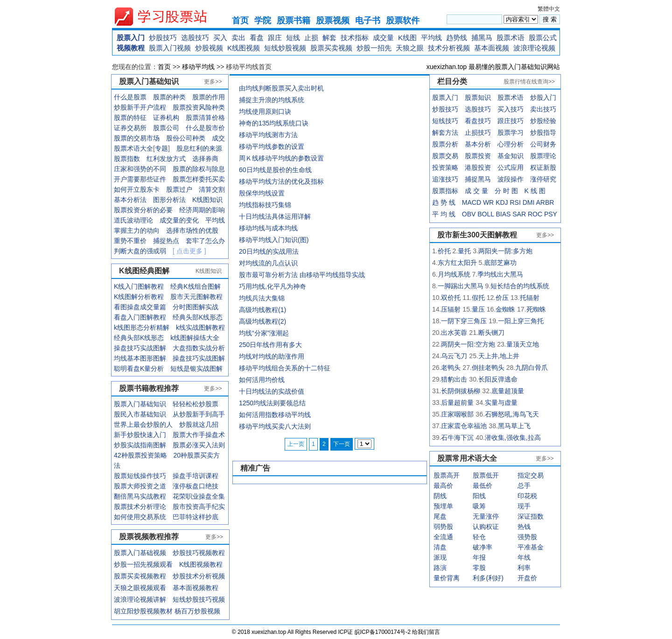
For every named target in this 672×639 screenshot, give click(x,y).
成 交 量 (476, 191)
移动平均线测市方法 (268, 135)
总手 (524, 486)
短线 (293, 38)
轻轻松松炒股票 (196, 404)
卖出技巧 (543, 109)
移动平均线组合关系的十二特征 (285, 368)
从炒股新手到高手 (199, 414)
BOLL (486, 214)
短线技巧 (445, 121)
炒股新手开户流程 (140, 107)
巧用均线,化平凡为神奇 (273, 286)
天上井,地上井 (499, 356)
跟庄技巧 (511, 121)
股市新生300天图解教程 (477, 235)
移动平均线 (198, 67)
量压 (478, 309)
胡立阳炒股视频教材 (143, 611)
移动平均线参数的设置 (272, 146)
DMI (529, 202)
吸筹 (479, 506)
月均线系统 (454, 274)
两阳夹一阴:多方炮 (505, 251)
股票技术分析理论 (140, 507)
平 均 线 (444, 214)
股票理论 (543, 156)
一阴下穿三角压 (464, 321)
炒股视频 (209, 48)
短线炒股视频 (285, 48)
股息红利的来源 (199, 148)
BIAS (503, 214)
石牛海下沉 (457, 438)
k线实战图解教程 (200, 327)
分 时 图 (506, 191)
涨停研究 (543, 179)
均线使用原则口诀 (265, 111)
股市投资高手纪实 (199, 507)
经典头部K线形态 (198, 317)
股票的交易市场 (137, 138)
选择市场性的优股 (192, 230)
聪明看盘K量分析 (139, 368)
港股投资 (478, 167)
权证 (537, 167)
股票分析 (445, 144)
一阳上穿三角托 (521, 321)
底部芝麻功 (500, 263)
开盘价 (527, 578)
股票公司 (166, 128)
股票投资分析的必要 (143, 210)
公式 (504, 167)
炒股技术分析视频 (199, 576)
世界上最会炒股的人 (143, 424)
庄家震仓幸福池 (464, 426)
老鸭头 (451, 368)
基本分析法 (130, 200)
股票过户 (179, 189)
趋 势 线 (444, 202)
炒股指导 (543, 132)
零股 (479, 568)
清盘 (440, 547)
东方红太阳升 (457, 263)
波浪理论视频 (534, 48)
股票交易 (445, 156)
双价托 (451, 298)
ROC (535, 214)
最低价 (483, 486)
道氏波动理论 (133, 220)
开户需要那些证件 (140, 179)
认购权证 (486, 527)
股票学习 (511, 132)
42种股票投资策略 (140, 455)
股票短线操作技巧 (140, 476)
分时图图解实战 (196, 307)
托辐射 (530, 298)
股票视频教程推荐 (149, 537)
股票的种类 (169, 97)
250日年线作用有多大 (270, 345)
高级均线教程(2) (262, 321)
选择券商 (205, 159)
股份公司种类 (186, 138)
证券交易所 (130, 128)
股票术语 (511, 38)
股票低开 (486, 475)
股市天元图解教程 (196, 297)
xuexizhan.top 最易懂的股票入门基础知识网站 (493, 67)
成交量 (383, 38)
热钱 (524, 527)
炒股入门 (543, 97)
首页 (240, 21)
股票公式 (543, 38)
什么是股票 (130, 97)
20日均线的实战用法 (269, 251)
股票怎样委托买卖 (199, 179)
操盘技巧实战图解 (140, 348)
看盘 (257, 38)
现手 (524, 506)
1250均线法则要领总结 (272, 403)
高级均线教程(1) (262, 310)
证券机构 (166, 118)
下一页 (342, 444)
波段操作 (511, 179)
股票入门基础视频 (140, 553)
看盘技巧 (478, 121)
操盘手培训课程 (196, 476)
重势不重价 (130, 241)
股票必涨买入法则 (199, 445)
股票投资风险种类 (199, 107)
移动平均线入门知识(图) (274, 240)
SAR (519, 214)
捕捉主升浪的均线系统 (272, 100)
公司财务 (543, 144)
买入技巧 (511, 109)
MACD (472, 202)
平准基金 (531, 547)
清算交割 (212, 189)
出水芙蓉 (454, 333)
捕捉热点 (166, 241)
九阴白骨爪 (532, 368)
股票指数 (127, 159)
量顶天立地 (523, 344)
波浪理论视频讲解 (140, 599)
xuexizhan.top (168, 17)
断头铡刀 (491, 333)
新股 (550, 167)
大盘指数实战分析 (199, 348)
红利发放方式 (166, 159)
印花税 (527, 496)
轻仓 (479, 537)
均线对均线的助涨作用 (272, 356)
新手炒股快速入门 (140, 435)
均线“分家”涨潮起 (264, 333)
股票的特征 (130, 118)
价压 (502, 298)
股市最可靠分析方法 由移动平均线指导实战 (302, 275)
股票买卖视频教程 (140, 576)
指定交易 (531, 475)
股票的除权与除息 (199, 169)
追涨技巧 (445, 179)
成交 (218, 138)
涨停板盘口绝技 (196, 486)
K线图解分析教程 (139, 297)
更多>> (213, 82)
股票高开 (447, 475)
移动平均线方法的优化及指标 (281, 181)
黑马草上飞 (514, 426)
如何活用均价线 (262, 380)
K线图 (407, 38)
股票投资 (478, 156)
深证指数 (531, 516)
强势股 (527, 537)
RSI (515, 202)
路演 (440, 568)
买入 (220, 38)
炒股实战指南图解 (140, 445)
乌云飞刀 (454, 356)
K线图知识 (207, 200)
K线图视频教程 (201, 564)
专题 (161, 148)
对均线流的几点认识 (268, 263)
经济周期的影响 (202, 210)
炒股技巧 (163, 38)
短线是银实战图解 (196, 368)
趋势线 (457, 38)
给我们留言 (426, 632)
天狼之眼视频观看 (140, 588)
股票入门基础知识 (140, 404)
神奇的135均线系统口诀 (274, 123)
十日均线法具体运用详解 (275, 216)
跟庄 (275, 38)
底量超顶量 (508, 391)
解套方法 (445, 132)
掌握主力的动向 (137, 230)
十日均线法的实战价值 (272, 391)
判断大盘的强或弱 (140, 251)
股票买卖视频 (331, 48)
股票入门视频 (170, 48)
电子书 (368, 21)
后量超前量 (457, 403)
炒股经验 (543, 121)
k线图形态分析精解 (142, 327)
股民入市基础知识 (140, 414)
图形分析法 (169, 200)
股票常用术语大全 (467, 458)
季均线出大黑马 (500, 274)
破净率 (483, 547)
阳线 (479, 496)
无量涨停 (486, 516)
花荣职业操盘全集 (199, 496)
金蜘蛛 (505, 309)
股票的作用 (209, 97)
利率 (524, 568)
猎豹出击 (454, 379)
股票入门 (131, 38)
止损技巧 (478, 132)
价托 (444, 251)
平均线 (431, 38)
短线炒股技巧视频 (199, 599)
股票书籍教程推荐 (149, 388)
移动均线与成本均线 (268, 228)
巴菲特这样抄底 (196, 517)
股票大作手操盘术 (199, 435)
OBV (469, 214)
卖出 (238, 38)
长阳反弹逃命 (498, 379)
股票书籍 (294, 21)
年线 (524, 557)
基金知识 (511, 156)
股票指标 (445, 191)
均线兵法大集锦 (262, 298)
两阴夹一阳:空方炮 (468, 344)
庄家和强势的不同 (140, 169)
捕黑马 (482, 38)
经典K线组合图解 (195, 286)
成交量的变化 (179, 220)
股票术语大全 (133, 148)
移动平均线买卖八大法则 (275, 426)
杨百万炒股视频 (197, 611)
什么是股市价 (205, 128)
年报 (479, 557)
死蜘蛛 (536, 309)
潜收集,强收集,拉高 (513, 438)
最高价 (443, 486)
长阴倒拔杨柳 (461, 391)
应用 (517, 167)
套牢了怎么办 (205, 241)
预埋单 (443, 506)
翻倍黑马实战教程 (140, 496)
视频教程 (131, 48)
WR (488, 202)
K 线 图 (535, 191)
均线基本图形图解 (140, 358)
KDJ (502, 202)
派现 (440, 557)
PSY (551, 214)
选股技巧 (195, 38)
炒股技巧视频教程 (199, 553)
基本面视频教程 (196, 588)
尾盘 (440, 516)
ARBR (545, 202)
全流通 (443, 537)
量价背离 (447, 578)
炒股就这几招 (199, 424)
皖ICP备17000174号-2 (383, 632)
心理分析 (511, 144)
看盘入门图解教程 (140, 317)
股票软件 (403, 21)
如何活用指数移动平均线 (275, 415)
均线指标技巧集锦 (265, 205)
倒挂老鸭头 (488, 368)
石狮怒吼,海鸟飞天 (512, 414)
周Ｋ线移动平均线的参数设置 (281, 158)
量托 (464, 251)
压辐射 (451, 309)
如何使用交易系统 (140, 517)
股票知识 (478, 97)
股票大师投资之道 (140, 486)
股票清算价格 (205, 118)
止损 (311, 38)
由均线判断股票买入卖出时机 (281, 88)
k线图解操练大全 (195, 338)
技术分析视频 (449, 48)
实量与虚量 (501, 403)
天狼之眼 (410, 48)
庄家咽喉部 (457, 414)
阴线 (440, 496)
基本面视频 (492, 48)
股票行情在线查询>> (529, 82)
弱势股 (443, 527)
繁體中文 (549, 9)
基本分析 (478, 144)
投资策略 (445, 167)
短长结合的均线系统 (520, 286)
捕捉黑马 (478, 179)
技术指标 (355, 38)
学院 (263, 21)
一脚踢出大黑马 (461, 286)
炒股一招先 (374, 48)
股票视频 (333, 21)
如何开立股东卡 (137, 189)
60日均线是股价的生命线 (275, 170)
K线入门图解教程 (139, 286)
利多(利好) (488, 578)
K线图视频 (244, 48)
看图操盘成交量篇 (140, 307)
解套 (329, 38)
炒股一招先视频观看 (143, 564)
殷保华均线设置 (262, 193)
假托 (478, 298)
